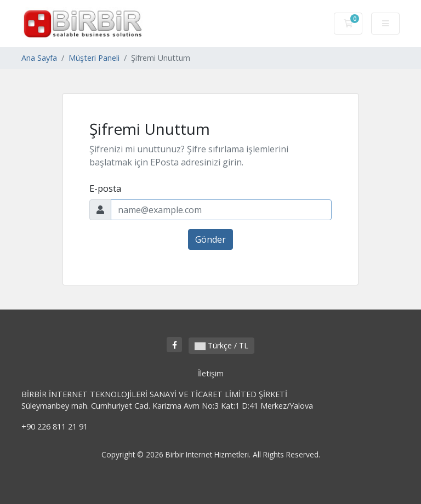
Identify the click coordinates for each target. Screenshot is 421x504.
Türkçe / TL (221, 345)
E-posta (105, 188)
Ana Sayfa (39, 58)
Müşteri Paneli (94, 58)
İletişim (211, 373)
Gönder (210, 239)
